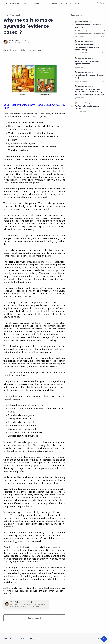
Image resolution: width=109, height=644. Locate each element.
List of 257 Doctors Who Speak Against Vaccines (87, 63)
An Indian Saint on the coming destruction (88, 26)
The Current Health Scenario (13, 3)
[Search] (101, 3)
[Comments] (103, 36)
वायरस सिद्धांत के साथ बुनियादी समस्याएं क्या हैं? (90, 77)
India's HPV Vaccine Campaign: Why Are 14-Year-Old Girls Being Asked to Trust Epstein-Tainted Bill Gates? (89, 92)
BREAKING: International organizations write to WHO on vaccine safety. (87, 47)
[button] (97, 3)
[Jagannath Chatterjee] (18, 41)
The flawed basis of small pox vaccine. (87, 107)
